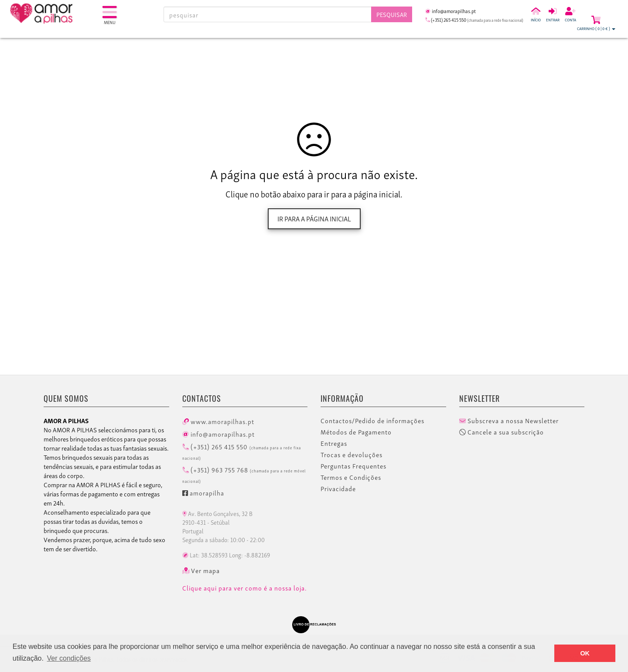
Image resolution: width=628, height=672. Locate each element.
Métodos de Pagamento (356, 432)
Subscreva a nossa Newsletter (509, 421)
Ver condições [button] (69, 658)
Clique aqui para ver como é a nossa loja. (245, 588)
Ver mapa (201, 570)
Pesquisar (392, 14)
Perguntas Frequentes (353, 466)
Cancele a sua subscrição (502, 432)
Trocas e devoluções (352, 455)
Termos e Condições (351, 477)
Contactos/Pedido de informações (372, 421)
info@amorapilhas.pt (218, 434)
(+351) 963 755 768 (244, 474)
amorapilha (203, 492)
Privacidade (338, 489)
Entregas (334, 443)
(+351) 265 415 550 (242, 451)
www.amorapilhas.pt (218, 421)
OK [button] (585, 653)
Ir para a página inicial (314, 218)
